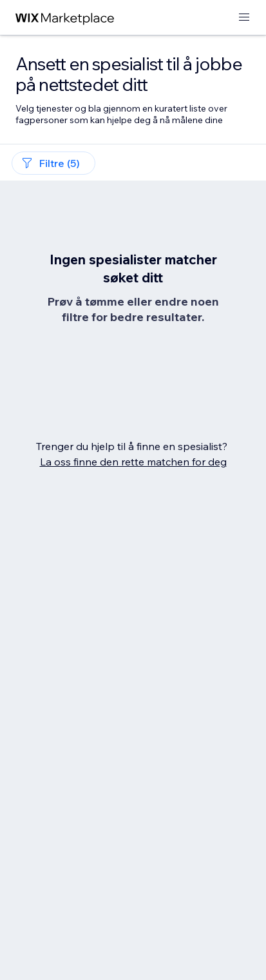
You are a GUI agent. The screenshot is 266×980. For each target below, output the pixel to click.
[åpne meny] (244, 18)
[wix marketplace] (65, 18)
